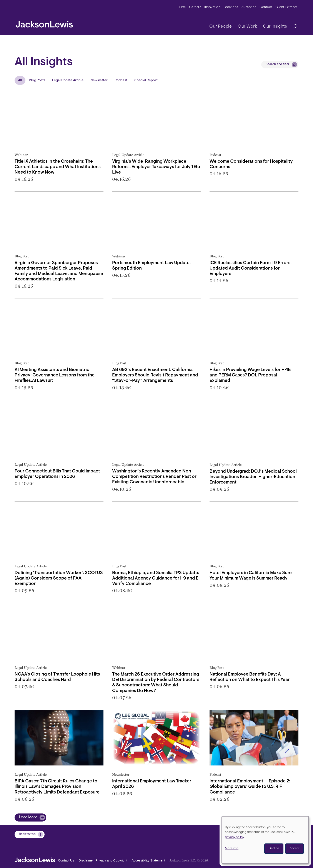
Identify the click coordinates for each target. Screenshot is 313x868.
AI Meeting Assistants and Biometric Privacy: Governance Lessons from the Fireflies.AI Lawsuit (55, 375)
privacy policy (235, 837)
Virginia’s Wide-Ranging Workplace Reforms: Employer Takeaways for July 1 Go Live (156, 167)
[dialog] (265, 840)
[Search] (293, 27)
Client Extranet (286, 7)
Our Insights (275, 27)
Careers (195, 7)
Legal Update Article (68, 80)
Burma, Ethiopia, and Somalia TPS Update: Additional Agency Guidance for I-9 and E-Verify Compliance (156, 578)
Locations (231, 7)
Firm (183, 7)
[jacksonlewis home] (44, 23)
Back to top (27, 834)
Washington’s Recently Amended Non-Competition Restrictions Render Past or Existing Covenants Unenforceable (154, 477)
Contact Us (66, 861)
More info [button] (232, 849)
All (20, 80)
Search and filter (278, 64)
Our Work (247, 27)
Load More (28, 817)
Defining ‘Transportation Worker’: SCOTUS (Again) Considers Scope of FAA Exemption (59, 578)
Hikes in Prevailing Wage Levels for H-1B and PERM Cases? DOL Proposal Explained (250, 375)
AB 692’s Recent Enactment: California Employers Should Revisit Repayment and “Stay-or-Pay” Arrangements (155, 375)
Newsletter (99, 80)
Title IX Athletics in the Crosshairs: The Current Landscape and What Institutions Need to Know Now (58, 167)
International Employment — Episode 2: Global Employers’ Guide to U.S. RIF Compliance (250, 787)
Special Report (146, 80)
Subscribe (249, 7)
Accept (295, 849)
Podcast (121, 80)
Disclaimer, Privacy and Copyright (103, 861)
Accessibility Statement (148, 861)
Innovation (212, 7)
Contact (266, 7)
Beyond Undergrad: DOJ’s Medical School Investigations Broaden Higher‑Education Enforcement (253, 477)
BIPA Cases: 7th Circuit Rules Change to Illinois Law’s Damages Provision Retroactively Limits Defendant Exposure (57, 787)
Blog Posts (37, 80)
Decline (274, 849)
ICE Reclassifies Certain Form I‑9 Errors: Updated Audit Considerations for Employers (251, 268)
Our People (221, 27)
